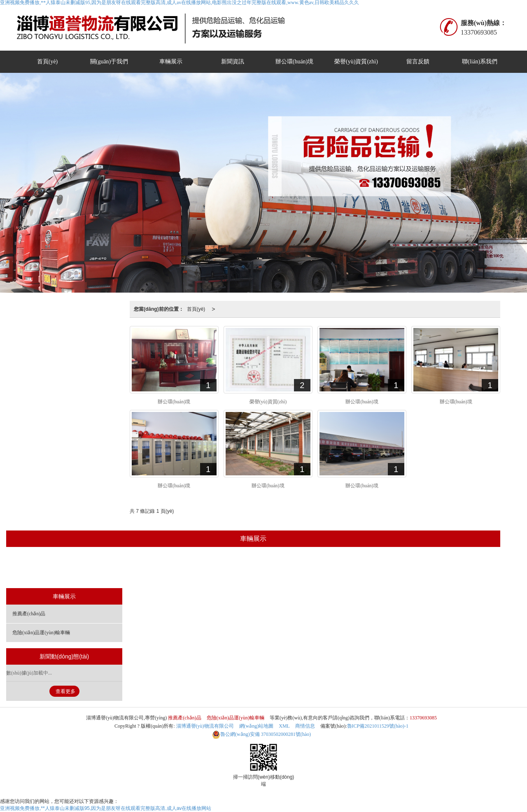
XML (284, 726)
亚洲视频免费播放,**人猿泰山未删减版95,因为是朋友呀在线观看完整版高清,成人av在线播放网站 (106, 808)
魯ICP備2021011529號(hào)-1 (378, 726)
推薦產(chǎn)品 (211, 568)
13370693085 (423, 718)
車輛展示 (171, 62)
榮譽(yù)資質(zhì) (356, 62)
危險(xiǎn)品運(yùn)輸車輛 (279, 568)
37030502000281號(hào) (261, 734)
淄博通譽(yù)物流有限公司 (205, 726)
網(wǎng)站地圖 (257, 726)
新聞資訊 (233, 62)
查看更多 (65, 691)
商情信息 (305, 726)
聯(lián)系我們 (480, 62)
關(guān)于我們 (109, 62)
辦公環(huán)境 (295, 62)
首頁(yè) (48, 62)
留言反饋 (418, 62)
